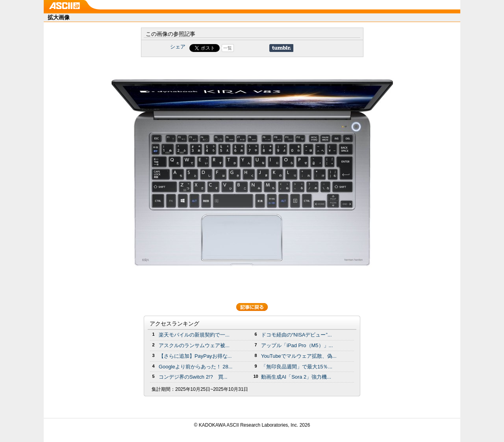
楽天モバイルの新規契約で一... (194, 335)
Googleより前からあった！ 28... (195, 367)
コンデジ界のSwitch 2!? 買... (193, 377)
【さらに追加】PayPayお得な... (195, 356)
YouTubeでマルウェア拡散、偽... (299, 356)
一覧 (228, 48)
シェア (178, 47)
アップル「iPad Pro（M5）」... (297, 345)
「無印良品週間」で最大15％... (297, 367)
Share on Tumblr (281, 48)
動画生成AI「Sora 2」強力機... (296, 377)
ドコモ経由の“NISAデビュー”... (296, 335)
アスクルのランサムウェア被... (194, 345)
